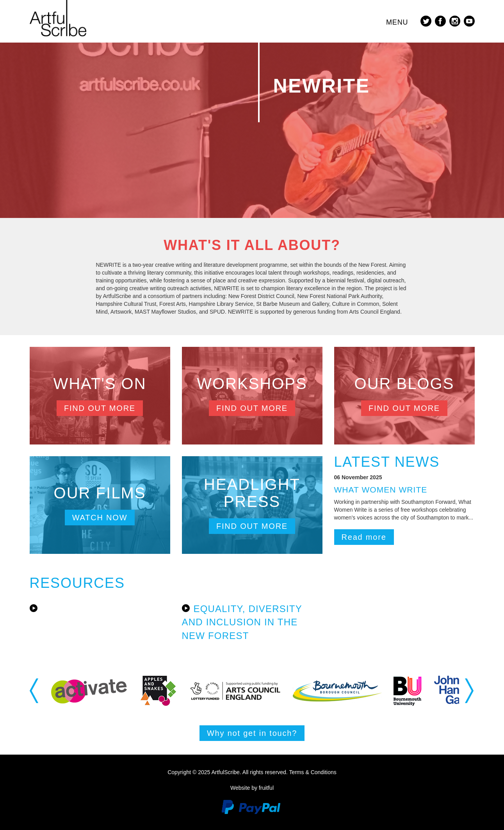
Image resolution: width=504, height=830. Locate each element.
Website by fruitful (252, 788)
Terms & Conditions (313, 772)
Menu (397, 22)
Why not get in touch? (252, 733)
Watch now (100, 518)
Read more (364, 537)
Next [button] (470, 691)
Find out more (100, 408)
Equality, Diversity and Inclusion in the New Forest (242, 622)
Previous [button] (35, 691)
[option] (89, 691)
